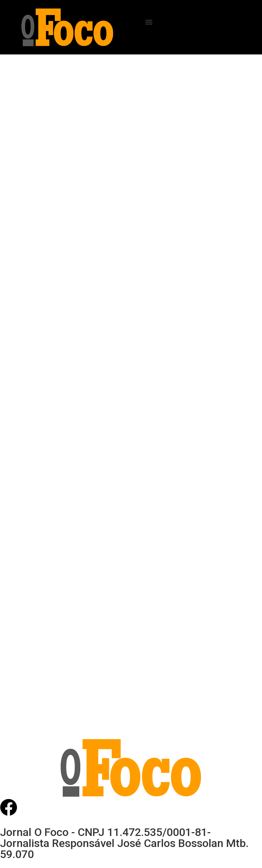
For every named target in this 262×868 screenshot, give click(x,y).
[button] (149, 22)
